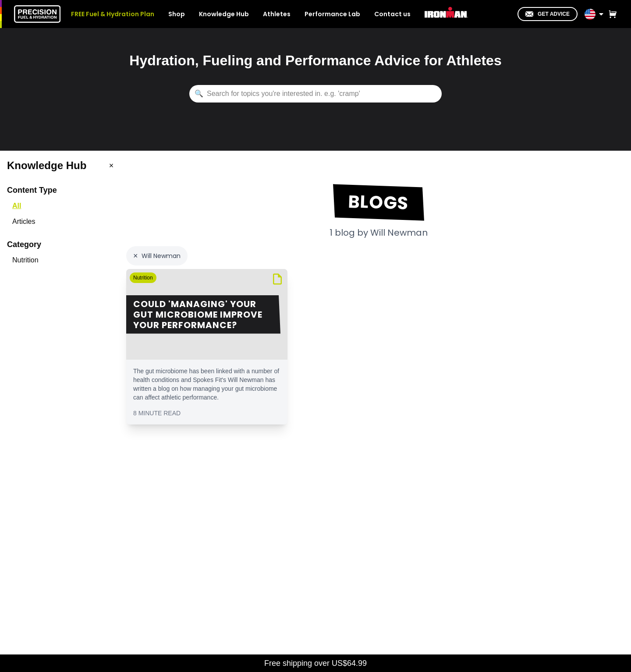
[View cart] (611, 14)
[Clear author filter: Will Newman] (157, 256)
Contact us (392, 14)
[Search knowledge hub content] (315, 94)
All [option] (17, 206)
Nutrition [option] (25, 260)
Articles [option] (24, 221)
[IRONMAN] (446, 13)
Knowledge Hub (224, 14)
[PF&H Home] (37, 14)
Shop (177, 14)
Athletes (277, 14)
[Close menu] (111, 166)
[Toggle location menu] (601, 14)
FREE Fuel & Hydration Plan (113, 14)
